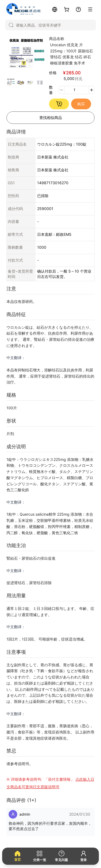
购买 (81, 104)
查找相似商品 (51, 117)
